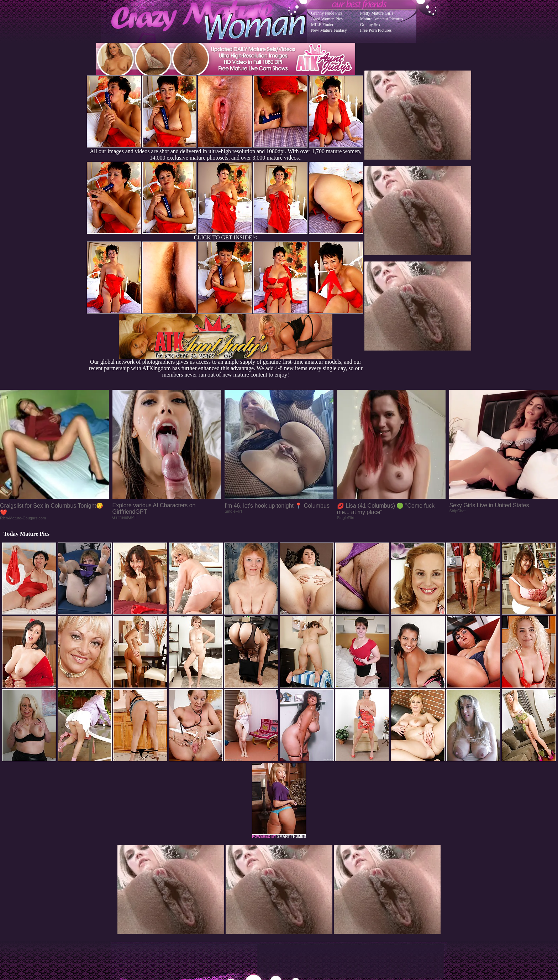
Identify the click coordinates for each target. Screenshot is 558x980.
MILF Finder (322, 25)
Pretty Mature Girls (377, 13)
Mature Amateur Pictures (382, 19)
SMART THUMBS (292, 837)
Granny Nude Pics (327, 13)
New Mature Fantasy (329, 30)
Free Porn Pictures (376, 30)
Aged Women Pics (327, 19)
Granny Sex (370, 25)
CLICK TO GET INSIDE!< (226, 237)
